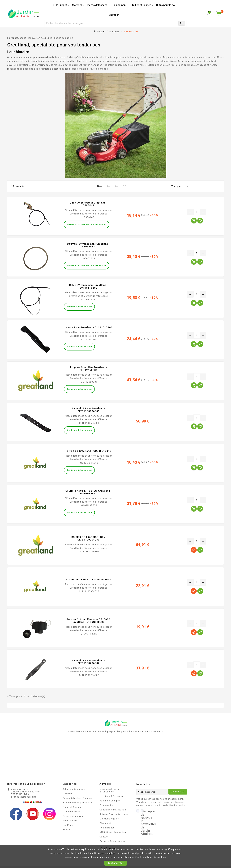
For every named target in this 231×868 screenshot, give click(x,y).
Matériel (67, 794)
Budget (67, 830)
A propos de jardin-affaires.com (110, 790)
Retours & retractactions (114, 814)
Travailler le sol (71, 812)
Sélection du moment (75, 789)
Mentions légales (109, 819)
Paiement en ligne (110, 801)
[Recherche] (108, 23)
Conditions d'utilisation (113, 810)
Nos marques (107, 828)
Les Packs (68, 825)
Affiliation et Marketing (113, 832)
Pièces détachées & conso (77, 798)
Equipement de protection (77, 803)
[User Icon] (209, 13)
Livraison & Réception (112, 796)
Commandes (107, 805)
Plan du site (106, 823)
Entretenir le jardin (73, 816)
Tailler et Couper (72, 807)
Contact (104, 837)
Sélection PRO (71, 821)
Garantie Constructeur (112, 841)
